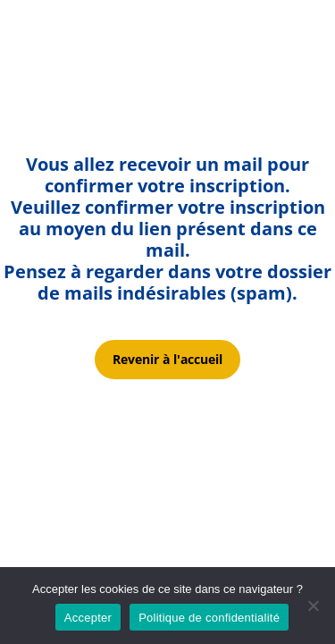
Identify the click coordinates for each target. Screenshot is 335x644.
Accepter (88, 618)
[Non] (313, 606)
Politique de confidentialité (209, 618)
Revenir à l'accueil (167, 359)
